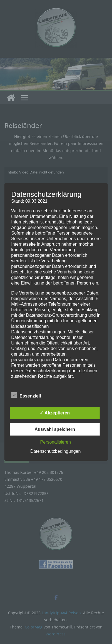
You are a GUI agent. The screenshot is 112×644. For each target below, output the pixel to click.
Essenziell (26, 395)
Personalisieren (56, 442)
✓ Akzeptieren (55, 413)
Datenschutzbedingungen (55, 451)
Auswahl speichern (55, 429)
